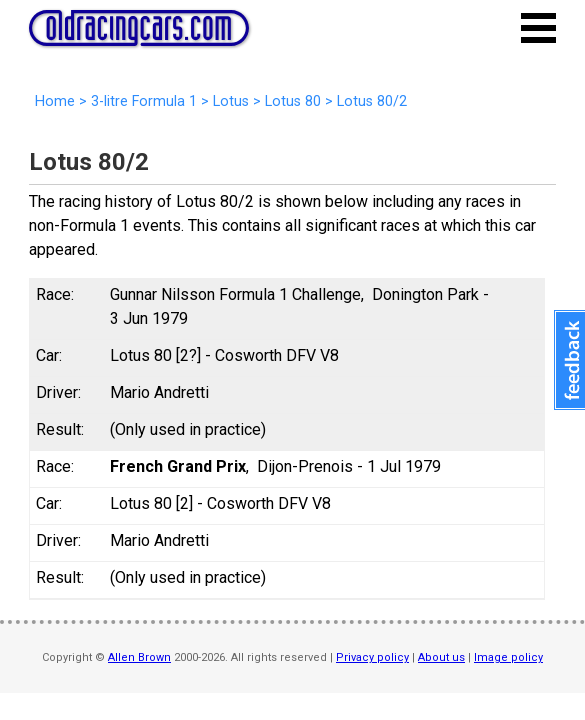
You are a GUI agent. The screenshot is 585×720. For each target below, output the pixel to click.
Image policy (508, 657)
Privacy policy (372, 657)
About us (441, 657)
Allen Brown (139, 657)
